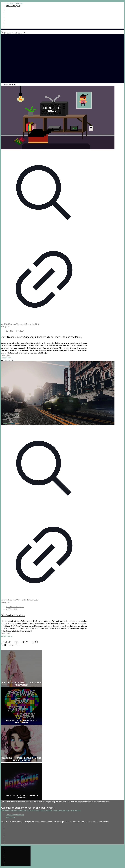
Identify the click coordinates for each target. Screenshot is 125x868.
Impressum (10, 817)
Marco (19, 324)
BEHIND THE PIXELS (15, 331)
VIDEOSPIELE (12, 609)
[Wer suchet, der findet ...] (14, 33)
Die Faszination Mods (13, 615)
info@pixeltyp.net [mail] (13, 6)
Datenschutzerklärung (15, 815)
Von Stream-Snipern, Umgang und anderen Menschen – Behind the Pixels (41, 337)
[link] (24, 33)
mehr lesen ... (7, 358)
